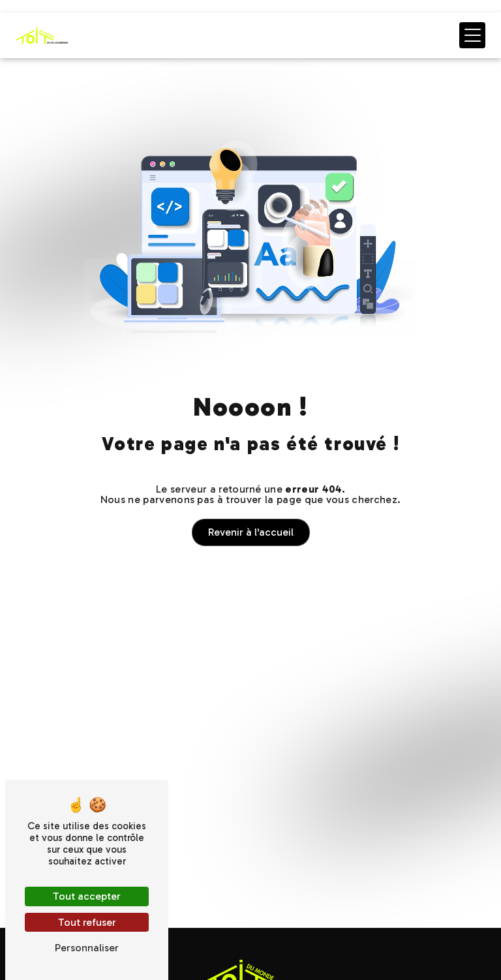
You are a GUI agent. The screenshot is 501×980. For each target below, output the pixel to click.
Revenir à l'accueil (251, 532)
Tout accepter (87, 896)
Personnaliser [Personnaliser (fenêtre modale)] (87, 948)
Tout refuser (87, 922)
